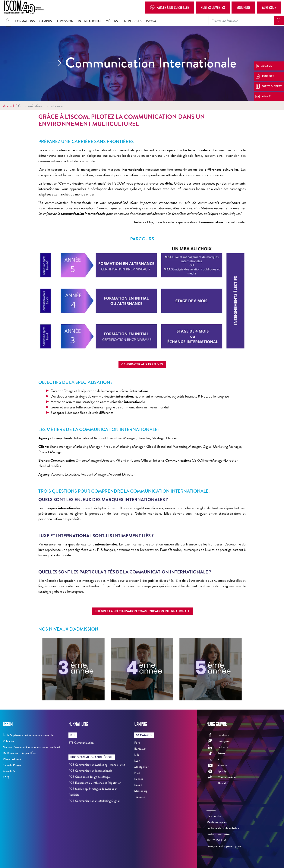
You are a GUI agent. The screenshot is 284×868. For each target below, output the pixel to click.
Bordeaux (140, 749)
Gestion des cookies (218, 834)
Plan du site (214, 816)
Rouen (138, 785)
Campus (46, 21)
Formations (25, 21)
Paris (137, 743)
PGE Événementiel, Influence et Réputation (95, 783)
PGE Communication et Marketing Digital (94, 801)
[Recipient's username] (241, 21)
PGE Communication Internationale (90, 771)
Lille (137, 755)
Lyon (137, 761)
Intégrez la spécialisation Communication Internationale (142, 611)
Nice (137, 773)
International (90, 21)
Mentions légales (217, 822)
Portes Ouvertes (213, 7)
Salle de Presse (12, 765)
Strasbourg (141, 791)
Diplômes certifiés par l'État (20, 753)
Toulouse (140, 797)
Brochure (243, 7)
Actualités (9, 771)
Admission (269, 7)
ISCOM (151, 21)
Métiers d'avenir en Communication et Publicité (32, 747)
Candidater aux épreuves (142, 364)
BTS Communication (81, 743)
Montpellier (141, 767)
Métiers (112, 21)
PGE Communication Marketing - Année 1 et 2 (97, 765)
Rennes (139, 779)
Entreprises (132, 21)
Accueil (8, 106)
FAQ (6, 777)
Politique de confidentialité (223, 828)
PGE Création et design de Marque (90, 777)
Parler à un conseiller (170, 7)
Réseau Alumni (12, 759)
